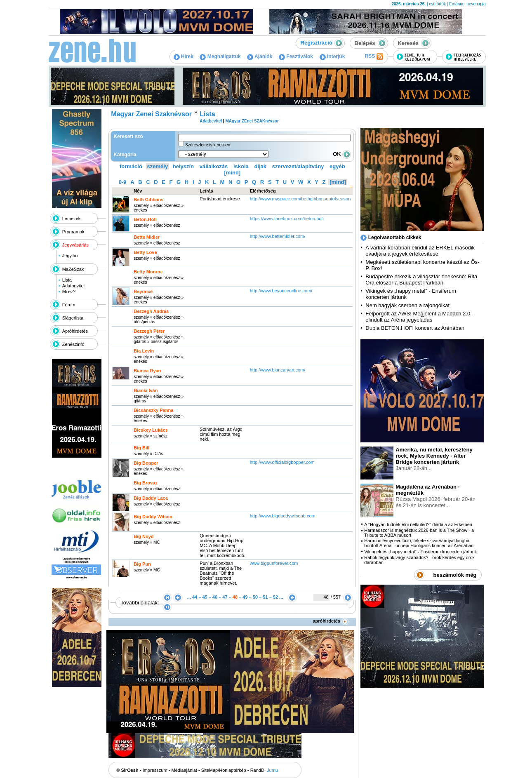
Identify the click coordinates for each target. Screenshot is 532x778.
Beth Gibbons (148, 200)
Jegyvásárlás (75, 245)
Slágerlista (73, 318)
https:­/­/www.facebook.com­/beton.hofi (287, 219)
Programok (73, 232)
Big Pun (142, 564)
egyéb (337, 166)
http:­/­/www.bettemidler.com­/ (278, 236)
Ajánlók (260, 56)
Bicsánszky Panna (153, 410)
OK (342, 154)
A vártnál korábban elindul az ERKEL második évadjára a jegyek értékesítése (420, 251)
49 (245, 597)
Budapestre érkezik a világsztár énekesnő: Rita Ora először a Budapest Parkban (421, 280)
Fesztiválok (296, 56)
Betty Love (145, 252)
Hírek (184, 56)
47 (225, 597)
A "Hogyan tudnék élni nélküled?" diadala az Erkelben (418, 524)
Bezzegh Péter (149, 331)
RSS (374, 56)
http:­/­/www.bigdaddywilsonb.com (283, 516)
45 (205, 597)
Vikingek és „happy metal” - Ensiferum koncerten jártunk (420, 552)
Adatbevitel (73, 286)
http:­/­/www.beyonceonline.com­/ (281, 291)
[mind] (232, 173)
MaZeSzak (73, 269)
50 (255, 597)
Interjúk (332, 56)
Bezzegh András (151, 311)
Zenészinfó (73, 344)
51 (265, 597)
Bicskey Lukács (151, 430)
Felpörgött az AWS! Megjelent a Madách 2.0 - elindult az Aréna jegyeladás (419, 317)
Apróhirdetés (75, 331)
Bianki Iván (146, 390)
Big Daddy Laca (151, 498)
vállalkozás (214, 166)
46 (215, 597)
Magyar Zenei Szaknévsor (151, 114)
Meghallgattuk (220, 56)
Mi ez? (69, 291)
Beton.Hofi (145, 219)
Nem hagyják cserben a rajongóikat (407, 305)
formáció (131, 166)
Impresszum (155, 770)
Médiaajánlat (184, 770)
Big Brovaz (145, 483)
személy (158, 166)
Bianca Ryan (147, 371)
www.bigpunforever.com (274, 563)
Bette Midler (147, 237)
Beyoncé (143, 291)
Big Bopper (146, 463)
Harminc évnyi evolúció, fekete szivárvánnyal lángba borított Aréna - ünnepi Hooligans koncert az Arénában (419, 543)
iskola (241, 166)
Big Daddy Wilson (153, 517)
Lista (67, 280)
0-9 (123, 182)
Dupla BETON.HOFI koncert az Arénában (415, 328)
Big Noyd (144, 536)
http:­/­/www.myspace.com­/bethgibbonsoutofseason (300, 199)
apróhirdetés (331, 621)
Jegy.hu (70, 256)
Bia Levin (144, 351)
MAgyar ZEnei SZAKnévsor (252, 121)
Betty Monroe (148, 272)
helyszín (183, 166)
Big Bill (141, 448)
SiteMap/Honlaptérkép (224, 770)
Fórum (69, 305)
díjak (260, 166)
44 (195, 597)
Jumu (272, 770)
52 (275, 597)
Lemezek (72, 219)
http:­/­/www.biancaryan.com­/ (278, 370)
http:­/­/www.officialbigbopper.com (282, 462)
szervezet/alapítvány (298, 166)
